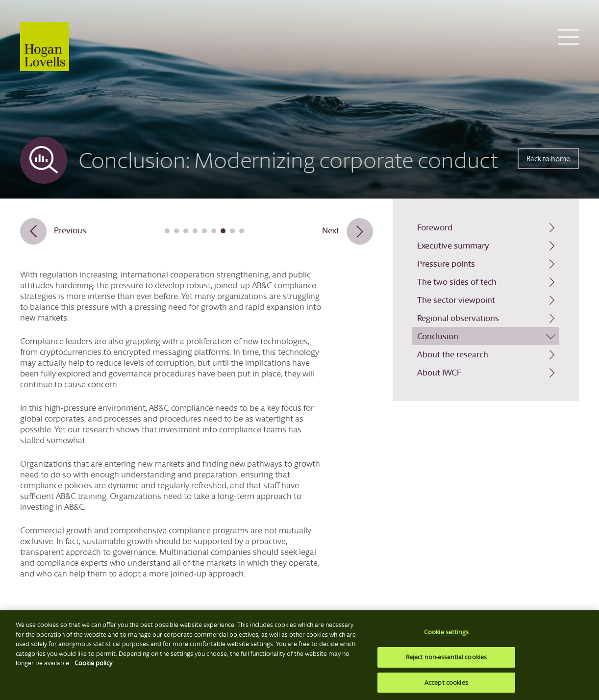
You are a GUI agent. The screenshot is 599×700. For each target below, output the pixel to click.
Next (331, 230)
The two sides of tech (457, 282)
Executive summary (453, 245)
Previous (70, 230)
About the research (453, 354)
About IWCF (439, 372)
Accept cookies (446, 685)
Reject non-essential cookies (447, 660)
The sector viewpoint (456, 300)
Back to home (548, 159)
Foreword (435, 227)
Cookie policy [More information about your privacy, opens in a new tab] (93, 666)
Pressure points (446, 263)
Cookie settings (446, 635)
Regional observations (458, 318)
